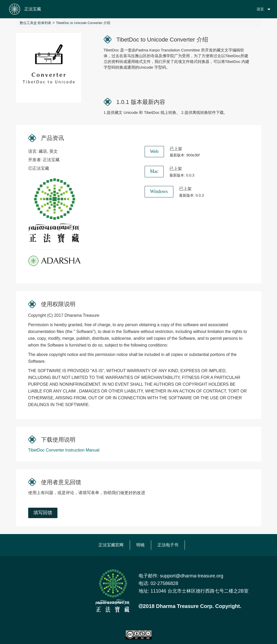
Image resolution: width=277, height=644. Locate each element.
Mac (154, 171)
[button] (259, 9)
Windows (159, 191)
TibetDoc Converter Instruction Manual (64, 450)
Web (154, 151)
